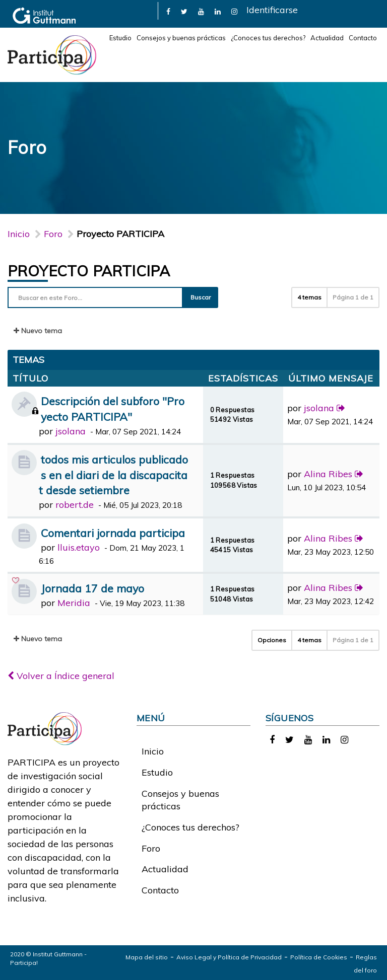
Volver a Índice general (61, 676)
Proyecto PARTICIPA (89, 271)
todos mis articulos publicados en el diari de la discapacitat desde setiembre (113, 475)
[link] (168, 11)
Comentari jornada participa (113, 533)
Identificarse (272, 10)
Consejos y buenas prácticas (181, 38)
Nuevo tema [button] (38, 331)
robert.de (75, 505)
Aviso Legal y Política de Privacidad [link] (229, 957)
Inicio (19, 234)
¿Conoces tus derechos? (268, 38)
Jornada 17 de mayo (92, 588)
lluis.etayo (79, 547)
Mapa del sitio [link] (147, 957)
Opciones (272, 640)
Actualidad (327, 38)
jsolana (71, 431)
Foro (151, 848)
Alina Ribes (328, 474)
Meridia (74, 603)
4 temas (309, 297)
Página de (353, 297)
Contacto (363, 38)
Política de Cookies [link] (319, 957)
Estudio (120, 38)
